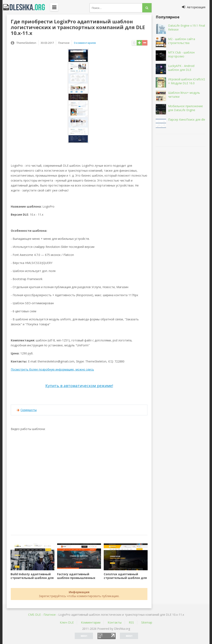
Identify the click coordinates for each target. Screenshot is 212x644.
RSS (131, 622)
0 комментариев (85, 43)
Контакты (115, 622)
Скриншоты (29, 410)
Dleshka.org (26, 7)
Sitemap (147, 622)
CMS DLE (34, 615)
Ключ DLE (67, 622)
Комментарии (91, 622)
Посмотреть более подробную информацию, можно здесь (52, 369)
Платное (50, 615)
